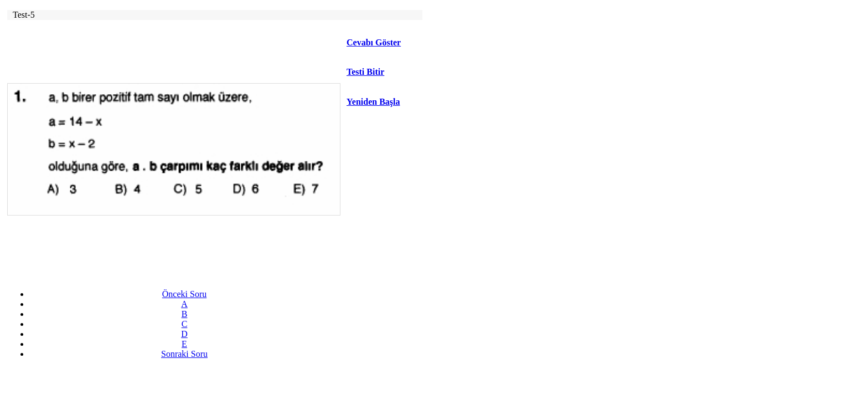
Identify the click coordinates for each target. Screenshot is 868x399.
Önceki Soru (184, 294)
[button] (384, 72)
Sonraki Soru (184, 354)
